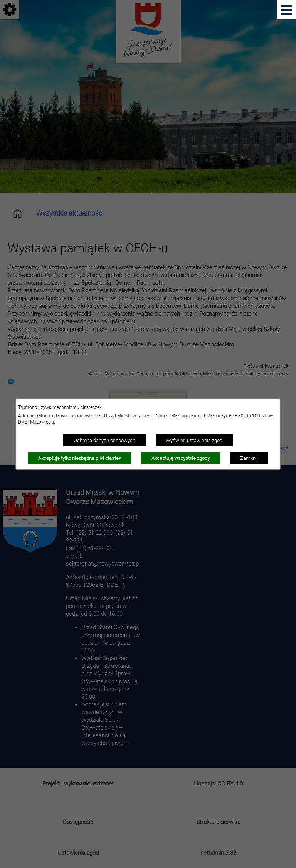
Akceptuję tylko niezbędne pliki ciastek (80, 458)
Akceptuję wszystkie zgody (181, 458)
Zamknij (249, 458)
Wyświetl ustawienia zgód (194, 440)
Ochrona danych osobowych (104, 440)
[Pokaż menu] (286, 10)
